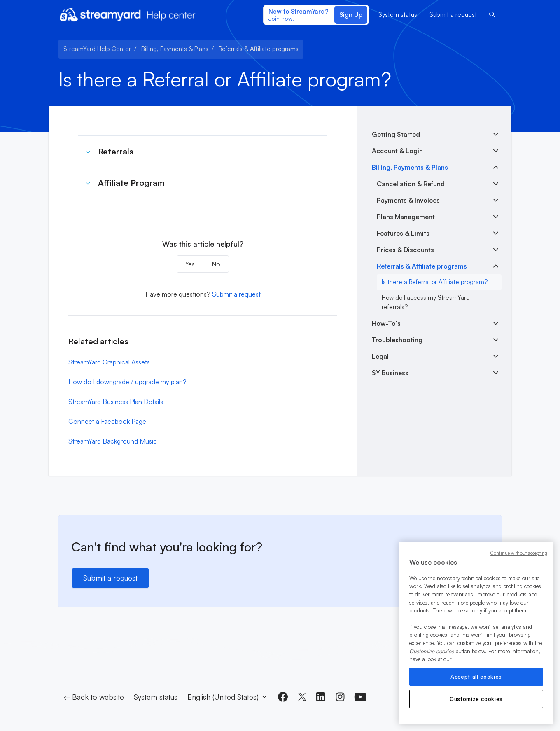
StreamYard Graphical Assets (109, 362)
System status (398, 15)
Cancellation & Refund (411, 184)
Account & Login (397, 151)
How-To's (386, 323)
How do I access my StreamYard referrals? (426, 302)
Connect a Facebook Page (107, 421)
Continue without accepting (519, 553)
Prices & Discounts (405, 250)
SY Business (390, 373)
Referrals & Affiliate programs (259, 49)
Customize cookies (476, 699)
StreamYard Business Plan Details (116, 402)
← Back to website (94, 697)
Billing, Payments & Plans (175, 49)
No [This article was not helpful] (216, 264)
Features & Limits (403, 233)
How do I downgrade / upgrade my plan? (127, 382)
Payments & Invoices (408, 200)
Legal (380, 356)
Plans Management (406, 217)
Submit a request (453, 15)
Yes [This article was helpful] (190, 264)
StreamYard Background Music (113, 441)
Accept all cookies (476, 677)
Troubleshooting (397, 340)
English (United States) (228, 697)
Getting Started (396, 134)
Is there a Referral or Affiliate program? (435, 282)
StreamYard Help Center (97, 49)
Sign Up (351, 15)
